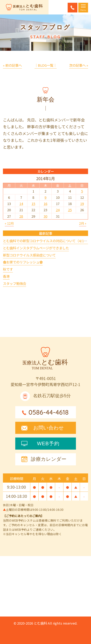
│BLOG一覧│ (46, 65)
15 (33, 204)
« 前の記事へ (12, 65)
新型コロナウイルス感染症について (29, 255)
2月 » (83, 223)
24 (58, 210)
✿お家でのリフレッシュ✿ (23, 262)
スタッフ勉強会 (15, 283)
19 (82, 204)
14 (21, 204)
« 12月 (9, 223)
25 (70, 210)
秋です (8, 269)
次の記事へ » (79, 65)
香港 (6, 276)
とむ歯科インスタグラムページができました (36, 248)
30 (45, 216)
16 (45, 204)
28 (21, 216)
